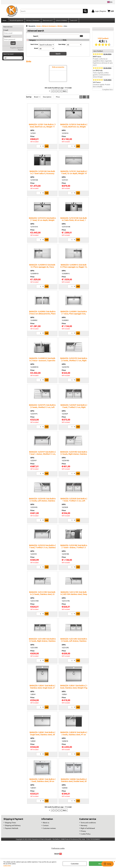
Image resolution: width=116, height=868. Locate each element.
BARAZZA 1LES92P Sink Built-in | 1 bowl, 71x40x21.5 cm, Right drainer (74, 408)
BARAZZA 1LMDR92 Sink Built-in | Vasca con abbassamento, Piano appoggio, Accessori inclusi (42, 314)
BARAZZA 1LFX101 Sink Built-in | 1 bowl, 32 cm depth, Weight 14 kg (74, 174)
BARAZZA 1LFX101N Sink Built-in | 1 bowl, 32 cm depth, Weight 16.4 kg (42, 221)
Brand (36, 49)
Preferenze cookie (58, 849)
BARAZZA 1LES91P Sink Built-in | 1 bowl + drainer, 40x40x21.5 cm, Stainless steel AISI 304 (42, 454)
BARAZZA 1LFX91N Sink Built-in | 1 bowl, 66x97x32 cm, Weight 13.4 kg (74, 127)
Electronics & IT (48, 21)
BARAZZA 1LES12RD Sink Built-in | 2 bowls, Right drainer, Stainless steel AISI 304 (42, 642)
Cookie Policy (7, 865)
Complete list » (108, 90)
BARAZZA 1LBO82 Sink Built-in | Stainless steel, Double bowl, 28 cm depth (74, 782)
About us (46, 823)
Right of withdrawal (88, 829)
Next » (65, 92)
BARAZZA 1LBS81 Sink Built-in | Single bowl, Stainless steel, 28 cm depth (42, 735)
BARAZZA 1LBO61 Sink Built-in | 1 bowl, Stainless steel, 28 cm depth (42, 782)
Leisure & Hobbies (61, 21)
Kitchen (59, 41)
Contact (46, 826)
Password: (7, 37)
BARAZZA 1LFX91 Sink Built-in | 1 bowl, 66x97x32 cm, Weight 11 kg (42, 127)
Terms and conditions (88, 823)
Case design (62, 45)
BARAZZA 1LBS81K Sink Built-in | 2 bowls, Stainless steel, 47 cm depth (74, 735)
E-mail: (6, 31)
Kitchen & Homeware (33, 21)
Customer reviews (49, 829)
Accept (101, 864)
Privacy (83, 832)
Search (36, 37)
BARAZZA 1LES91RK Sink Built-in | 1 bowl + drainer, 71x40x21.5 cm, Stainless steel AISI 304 (74, 548)
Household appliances (16, 21)
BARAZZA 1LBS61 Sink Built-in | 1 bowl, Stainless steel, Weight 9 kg (74, 687)
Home (5, 21)
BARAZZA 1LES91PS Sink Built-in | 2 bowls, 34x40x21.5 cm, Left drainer (42, 408)
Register (21, 50)
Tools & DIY (73, 21)
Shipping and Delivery (13, 826)
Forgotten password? (17, 48)
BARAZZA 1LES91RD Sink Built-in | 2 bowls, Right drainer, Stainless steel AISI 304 (74, 454)
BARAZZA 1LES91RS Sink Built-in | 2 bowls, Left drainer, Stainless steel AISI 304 (42, 501)
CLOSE (114, 861)
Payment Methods (12, 829)
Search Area (34, 45)
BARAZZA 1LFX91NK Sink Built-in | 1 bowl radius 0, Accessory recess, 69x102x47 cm (42, 174)
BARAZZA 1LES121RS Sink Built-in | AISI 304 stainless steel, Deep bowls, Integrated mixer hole (74, 595)
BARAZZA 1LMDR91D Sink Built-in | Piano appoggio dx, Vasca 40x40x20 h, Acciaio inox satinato (42, 268)
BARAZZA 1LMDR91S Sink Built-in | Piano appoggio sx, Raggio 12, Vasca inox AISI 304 (74, 268)
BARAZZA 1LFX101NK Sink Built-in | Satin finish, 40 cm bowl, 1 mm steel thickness (74, 221)
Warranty (84, 826)
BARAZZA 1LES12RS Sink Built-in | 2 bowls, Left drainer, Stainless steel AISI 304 (74, 642)
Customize (75, 864)
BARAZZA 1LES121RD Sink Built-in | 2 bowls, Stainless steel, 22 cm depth (42, 595)
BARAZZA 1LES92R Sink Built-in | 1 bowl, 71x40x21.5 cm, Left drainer (74, 501)
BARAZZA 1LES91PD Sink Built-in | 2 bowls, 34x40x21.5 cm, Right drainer (74, 361)
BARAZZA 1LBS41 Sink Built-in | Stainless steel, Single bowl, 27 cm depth (42, 688)
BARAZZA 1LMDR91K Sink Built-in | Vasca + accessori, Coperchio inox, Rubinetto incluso (42, 361)
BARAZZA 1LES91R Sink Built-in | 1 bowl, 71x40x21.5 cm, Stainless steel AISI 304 (42, 548)
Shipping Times (10, 823)
